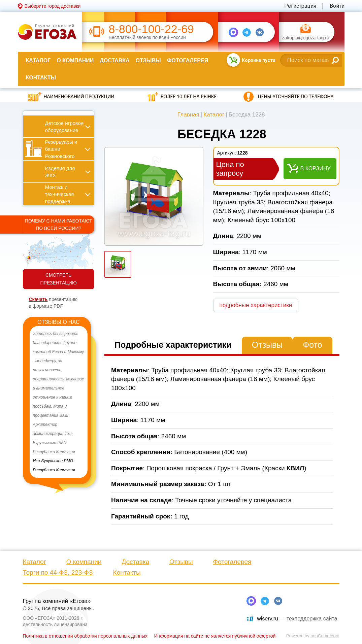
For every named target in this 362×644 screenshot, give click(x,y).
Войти (337, 6)
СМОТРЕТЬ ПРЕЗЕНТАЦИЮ (59, 279)
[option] (59, 402)
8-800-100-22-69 (151, 29)
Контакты (41, 78)
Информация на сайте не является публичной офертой (215, 636)
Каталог (38, 60)
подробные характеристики (256, 305)
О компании (75, 60)
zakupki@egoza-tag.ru (306, 38)
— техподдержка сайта (297, 619)
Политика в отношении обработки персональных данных (85, 636)
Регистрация (300, 6)
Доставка (114, 60)
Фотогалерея (188, 60)
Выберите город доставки (53, 6)
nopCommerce (325, 636)
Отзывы (148, 60)
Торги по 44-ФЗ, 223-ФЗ (58, 572)
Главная (188, 115)
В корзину (316, 168)
